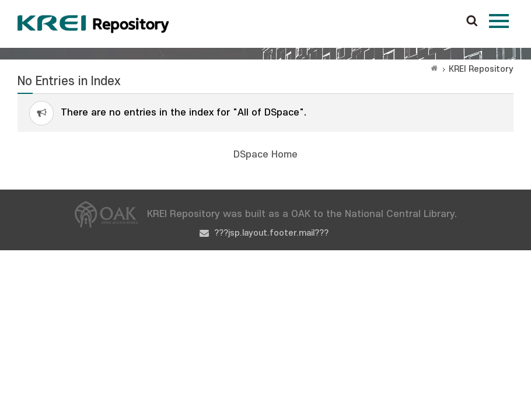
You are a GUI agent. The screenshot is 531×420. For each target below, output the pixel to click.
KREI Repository (481, 69)
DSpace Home (265, 155)
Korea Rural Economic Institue (93, 24)
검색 (472, 22)
